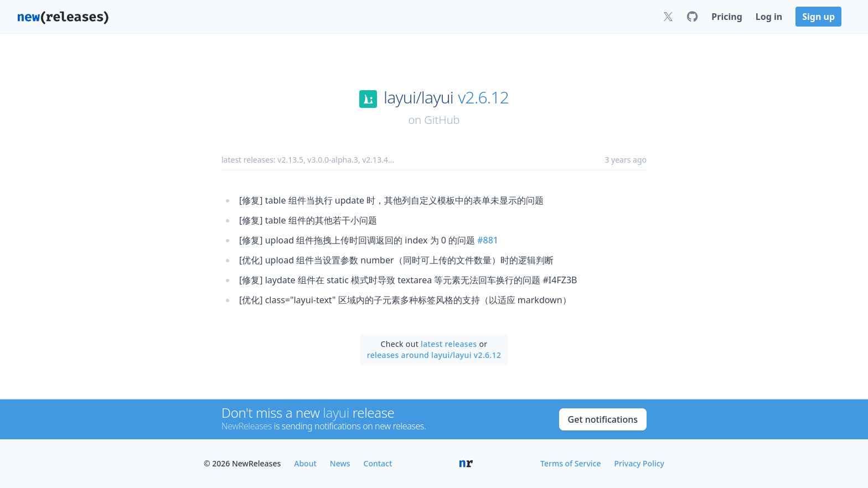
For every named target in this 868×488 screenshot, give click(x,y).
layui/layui (418, 97)
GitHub (442, 120)
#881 (488, 240)
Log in (769, 17)
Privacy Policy (639, 463)
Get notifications (603, 419)
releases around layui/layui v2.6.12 (434, 355)
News (340, 463)
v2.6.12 (483, 97)
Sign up (818, 17)
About (305, 463)
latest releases (449, 344)
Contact (378, 463)
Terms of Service (570, 463)
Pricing (727, 17)
